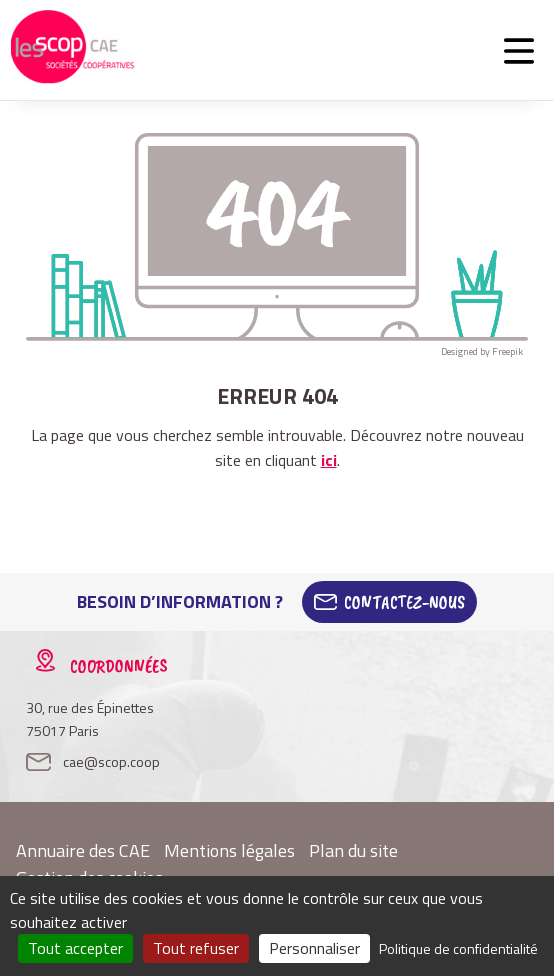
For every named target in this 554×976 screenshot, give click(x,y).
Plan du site (353, 850)
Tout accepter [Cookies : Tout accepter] (75, 948)
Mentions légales (229, 850)
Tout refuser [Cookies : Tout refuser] (196, 948)
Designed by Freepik (482, 351)
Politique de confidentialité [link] (458, 948)
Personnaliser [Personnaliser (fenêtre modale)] (314, 948)
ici (329, 460)
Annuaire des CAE (83, 850)
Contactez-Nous (404, 602)
